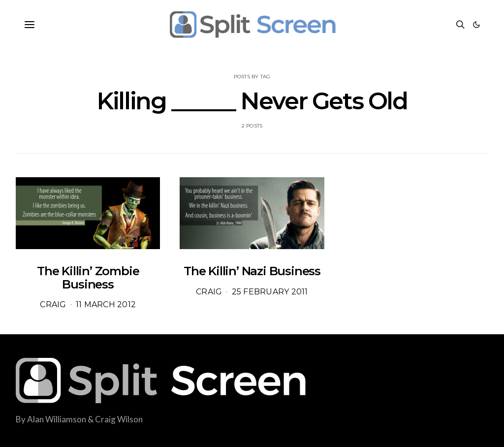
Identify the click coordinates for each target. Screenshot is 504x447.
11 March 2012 (106, 304)
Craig (53, 304)
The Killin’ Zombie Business (88, 277)
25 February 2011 (270, 292)
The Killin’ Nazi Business (252, 271)
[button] (476, 25)
